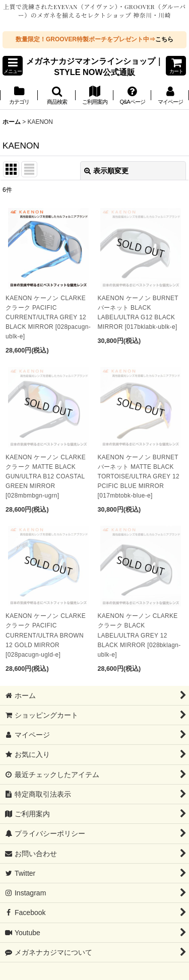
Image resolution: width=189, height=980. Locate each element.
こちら (164, 39)
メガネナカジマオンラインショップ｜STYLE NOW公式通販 (95, 66)
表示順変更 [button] (106, 171)
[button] (13, 66)
